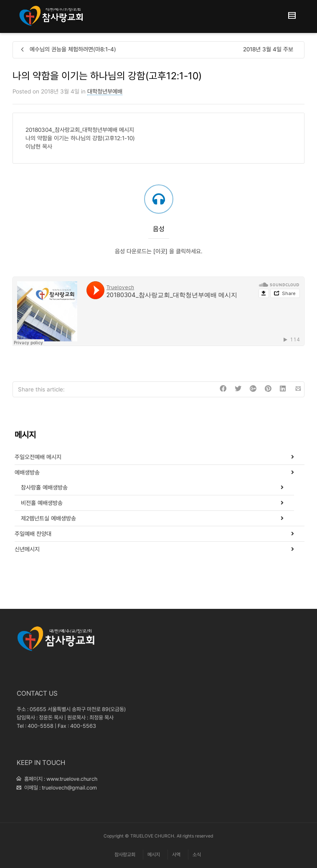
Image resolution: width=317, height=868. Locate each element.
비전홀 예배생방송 (42, 503)
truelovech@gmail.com (69, 788)
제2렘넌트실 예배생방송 (48, 518)
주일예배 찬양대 (33, 534)
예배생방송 (27, 472)
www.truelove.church (72, 779)
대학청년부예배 (105, 91)
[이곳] (160, 251)
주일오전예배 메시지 (38, 457)
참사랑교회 (125, 855)
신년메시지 (27, 549)
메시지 (154, 855)
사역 (176, 855)
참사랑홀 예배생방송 (44, 487)
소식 (197, 855)
